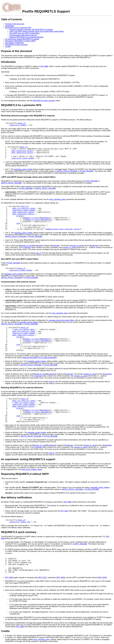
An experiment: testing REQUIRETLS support (22, 39)
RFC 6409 (61, 578)
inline (19, 216)
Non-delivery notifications (15, 43)
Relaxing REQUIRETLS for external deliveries (26, 37)
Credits (8, 47)
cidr (18, 224)
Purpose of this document (15, 24)
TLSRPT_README (80, 544)
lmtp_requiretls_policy (22, 153)
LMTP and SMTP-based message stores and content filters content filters (37, 31)
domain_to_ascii (32, 218)
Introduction (10, 26)
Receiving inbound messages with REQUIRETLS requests (31, 30)
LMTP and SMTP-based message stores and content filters (28, 177)
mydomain (45, 218)
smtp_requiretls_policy (22, 151)
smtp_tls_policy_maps (24, 330)
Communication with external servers (23, 35)
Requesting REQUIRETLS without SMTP (21, 41)
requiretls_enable (18, 125)
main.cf (22, 123)
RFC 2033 (102, 578)
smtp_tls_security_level (24, 208)
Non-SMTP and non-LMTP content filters (24, 33)
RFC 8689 (44, 66)
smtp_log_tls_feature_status (32, 469)
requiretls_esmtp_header (23, 158)
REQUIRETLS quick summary (16, 45)
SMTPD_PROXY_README (67, 171)
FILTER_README (87, 171)
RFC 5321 (42, 578)
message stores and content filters (61, 320)
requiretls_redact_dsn (20, 522)
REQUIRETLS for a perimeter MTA (18, 28)
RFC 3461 (64, 511)
